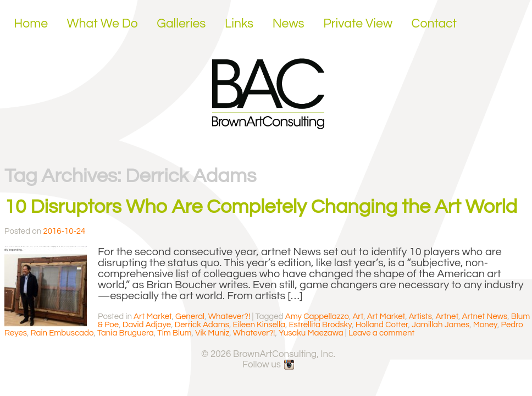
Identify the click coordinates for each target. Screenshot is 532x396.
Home (31, 24)
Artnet (447, 317)
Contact (434, 24)
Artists (420, 317)
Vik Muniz (212, 333)
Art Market (153, 317)
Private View (358, 24)
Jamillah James (440, 325)
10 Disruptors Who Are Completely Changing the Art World (261, 207)
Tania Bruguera (126, 333)
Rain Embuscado (62, 333)
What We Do (102, 24)
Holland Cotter (382, 325)
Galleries (181, 24)
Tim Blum (174, 333)
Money (485, 325)
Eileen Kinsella (259, 325)
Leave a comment (381, 333)
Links (239, 24)
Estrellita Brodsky (320, 325)
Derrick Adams (202, 325)
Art (358, 317)
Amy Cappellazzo (317, 317)
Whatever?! (229, 317)
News (289, 24)
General (190, 317)
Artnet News (485, 317)
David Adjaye (147, 325)
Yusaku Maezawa (311, 333)
